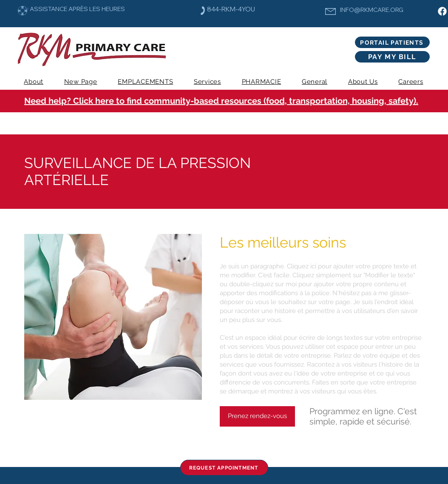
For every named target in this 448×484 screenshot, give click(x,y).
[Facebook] (442, 11)
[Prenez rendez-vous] (257, 416)
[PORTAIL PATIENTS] (392, 42)
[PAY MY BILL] (392, 57)
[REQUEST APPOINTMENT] (224, 468)
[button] (208, 82)
